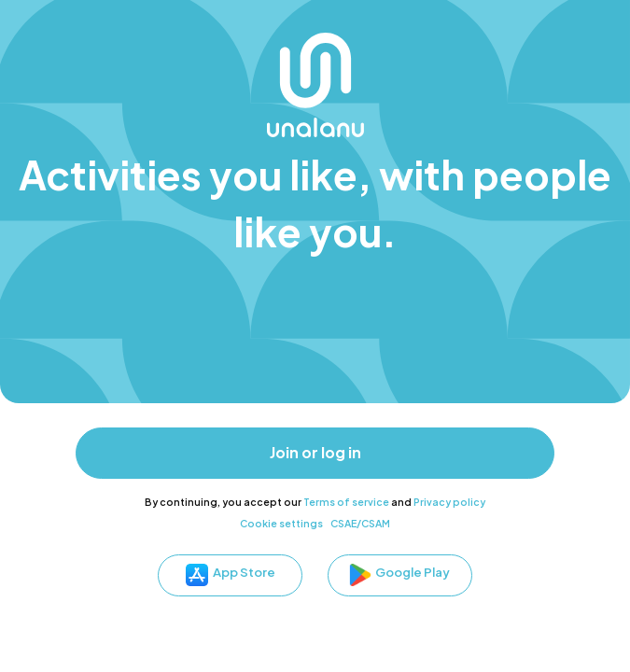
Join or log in (315, 453)
